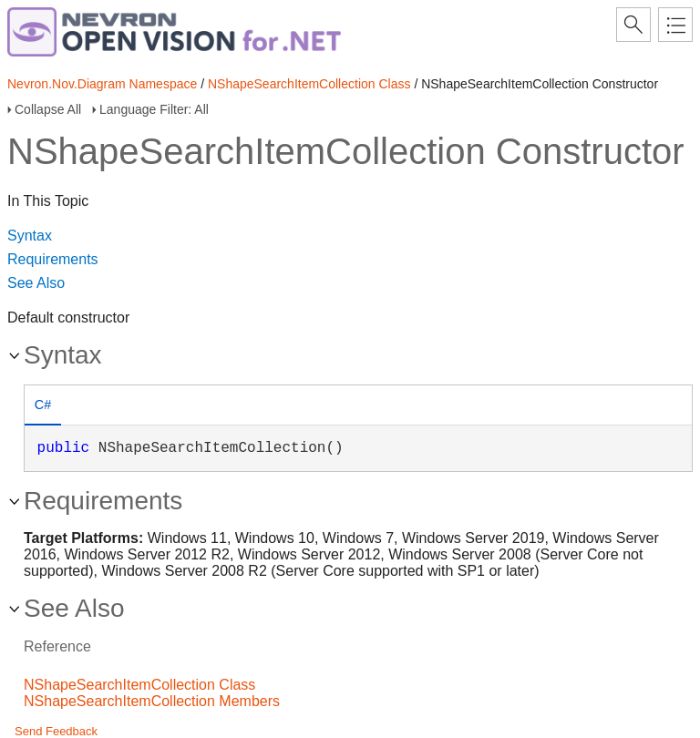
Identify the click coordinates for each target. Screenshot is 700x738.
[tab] (43, 407)
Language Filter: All (154, 109)
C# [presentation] (43, 405)
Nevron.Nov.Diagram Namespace (102, 84)
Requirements (53, 259)
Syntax (30, 236)
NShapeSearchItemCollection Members (152, 701)
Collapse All (48, 109)
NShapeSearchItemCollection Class (309, 84)
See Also (36, 283)
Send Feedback (56, 731)
